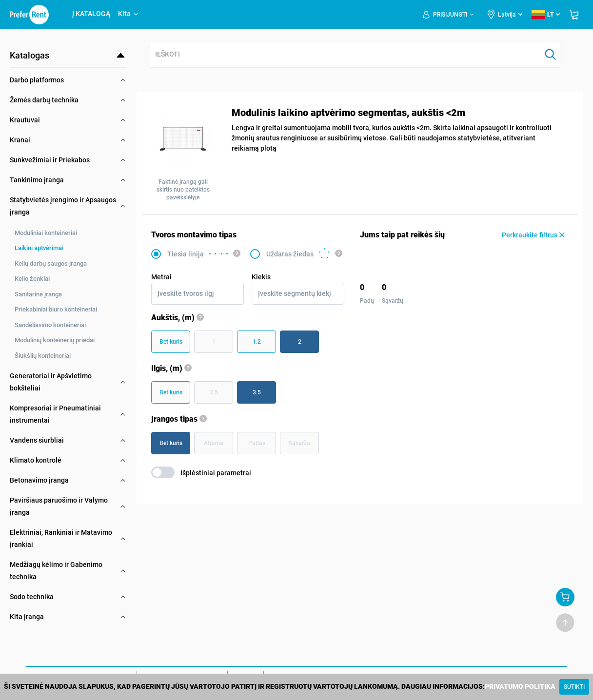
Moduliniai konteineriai (46, 233)
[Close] (574, 687)
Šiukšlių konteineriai (43, 356)
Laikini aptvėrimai (39, 248)
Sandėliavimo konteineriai (50, 325)
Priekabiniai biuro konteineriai (56, 309)
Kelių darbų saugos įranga (51, 263)
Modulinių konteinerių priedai (55, 340)
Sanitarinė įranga (38, 294)
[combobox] (346, 55)
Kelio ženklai (32, 279)
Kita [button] (129, 14)
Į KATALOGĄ (91, 14)
